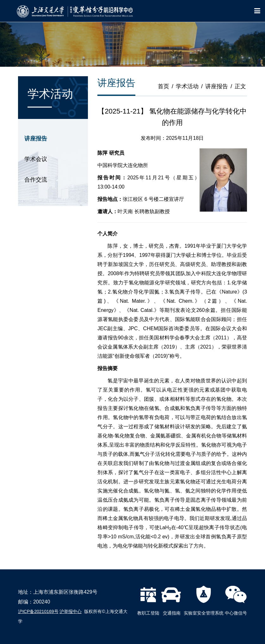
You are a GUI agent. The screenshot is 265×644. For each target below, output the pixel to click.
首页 (163, 86)
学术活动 (187, 86)
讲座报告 (36, 139)
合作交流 (36, 180)
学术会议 (36, 159)
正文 (240, 86)
